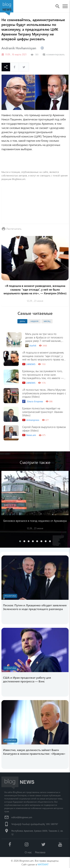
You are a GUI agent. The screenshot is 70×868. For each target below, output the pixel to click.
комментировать (54, 54)
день (22, 321)
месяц (47, 321)
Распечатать (14, 229)
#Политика (10, 596)
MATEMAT (43, 864)
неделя (34, 321)
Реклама (40, 852)
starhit (31, 346)
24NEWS (29, 364)
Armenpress (31, 420)
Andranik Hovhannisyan (19, 48)
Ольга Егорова (33, 401)
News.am (29, 435)
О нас (28, 852)
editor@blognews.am (22, 817)
